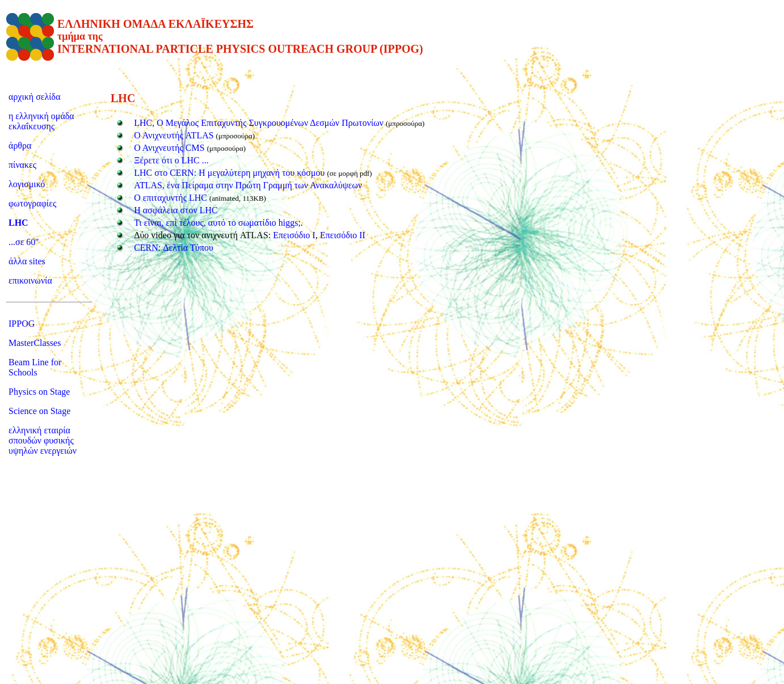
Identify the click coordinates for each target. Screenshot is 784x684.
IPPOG (22, 324)
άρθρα (20, 145)
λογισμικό (27, 184)
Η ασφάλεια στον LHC (176, 210)
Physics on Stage (39, 392)
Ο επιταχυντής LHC (172, 198)
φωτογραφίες (32, 203)
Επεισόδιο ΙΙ (343, 235)
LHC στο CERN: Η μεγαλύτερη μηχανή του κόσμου (230, 173)
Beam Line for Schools (35, 367)
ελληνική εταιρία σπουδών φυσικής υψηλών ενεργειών (43, 440)
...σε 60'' (24, 242)
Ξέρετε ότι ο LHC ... (171, 160)
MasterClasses (35, 343)
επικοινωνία (30, 280)
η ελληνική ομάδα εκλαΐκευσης (41, 121)
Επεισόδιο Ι (294, 235)
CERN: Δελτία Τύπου (174, 248)
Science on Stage (39, 411)
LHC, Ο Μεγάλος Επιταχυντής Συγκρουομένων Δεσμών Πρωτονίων (259, 123)
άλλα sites (27, 261)
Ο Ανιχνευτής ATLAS (174, 135)
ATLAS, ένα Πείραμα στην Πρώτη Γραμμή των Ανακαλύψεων (248, 185)
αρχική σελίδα (35, 97)
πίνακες (22, 165)
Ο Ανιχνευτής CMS (169, 148)
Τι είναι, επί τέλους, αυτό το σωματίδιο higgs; (217, 223)
